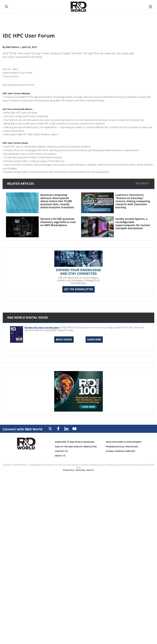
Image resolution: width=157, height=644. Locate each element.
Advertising (80, 470)
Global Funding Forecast (121, 451)
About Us (60, 456)
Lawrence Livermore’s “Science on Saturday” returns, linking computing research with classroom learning (133, 201)
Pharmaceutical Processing (122, 447)
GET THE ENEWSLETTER (78, 289)
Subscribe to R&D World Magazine (75, 442)
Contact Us (61, 451)
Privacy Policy (68, 470)
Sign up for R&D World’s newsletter (76, 447)
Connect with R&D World (22, 429)
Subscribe (94, 339)
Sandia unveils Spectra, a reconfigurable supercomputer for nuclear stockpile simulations (133, 224)
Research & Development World (78, 7)
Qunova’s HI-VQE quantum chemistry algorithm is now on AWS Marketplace (58, 222)
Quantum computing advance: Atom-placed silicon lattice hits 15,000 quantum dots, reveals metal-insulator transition (57, 201)
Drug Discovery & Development (124, 442)
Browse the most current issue (42, 327)
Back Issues (64, 339)
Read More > (143, 183)
